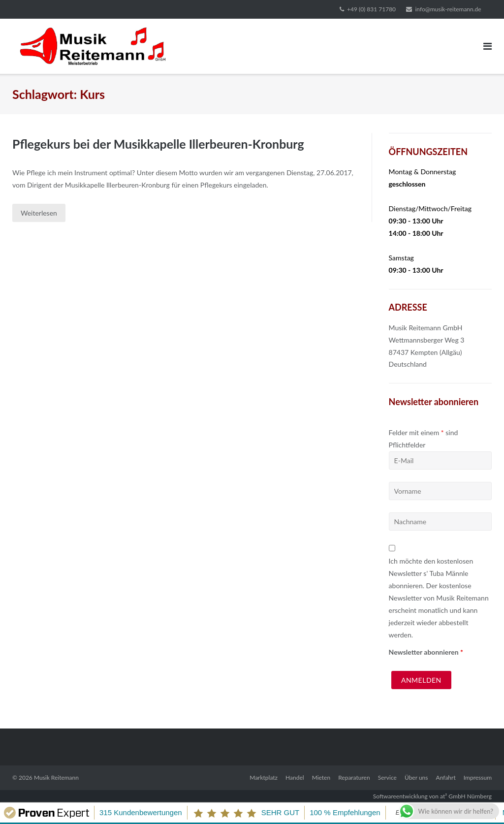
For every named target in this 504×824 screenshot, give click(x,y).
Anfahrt (446, 777)
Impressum (478, 777)
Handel (295, 777)
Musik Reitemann (56, 777)
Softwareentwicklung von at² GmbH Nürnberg (432, 796)
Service (387, 777)
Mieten (321, 777)
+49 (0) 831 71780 (371, 9)
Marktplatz (264, 777)
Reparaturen (354, 777)
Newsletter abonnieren (426, 652)
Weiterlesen (39, 213)
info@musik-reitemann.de (448, 9)
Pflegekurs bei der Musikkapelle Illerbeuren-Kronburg (159, 144)
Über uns (416, 777)
